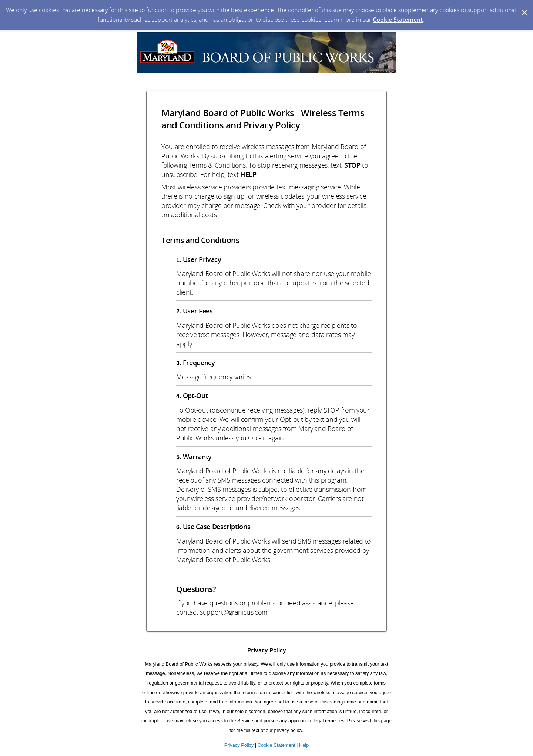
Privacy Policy (239, 745)
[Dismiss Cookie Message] (524, 7)
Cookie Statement (398, 20)
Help (304, 745)
